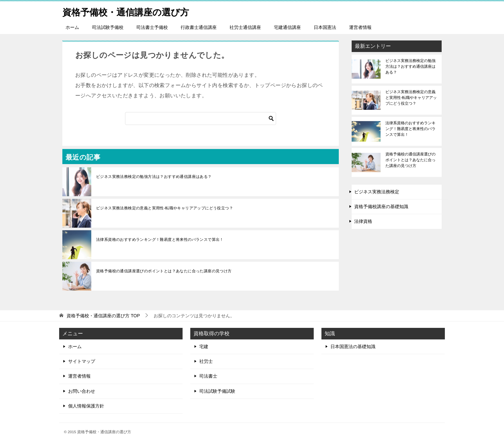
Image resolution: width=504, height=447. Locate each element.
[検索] (201, 118)
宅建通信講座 (287, 27)
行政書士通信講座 (199, 27)
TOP (103, 316)
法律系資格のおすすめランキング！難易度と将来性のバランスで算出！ (160, 240)
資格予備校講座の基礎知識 (381, 206)
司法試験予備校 (108, 27)
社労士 (206, 361)
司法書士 (208, 376)
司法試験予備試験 (217, 391)
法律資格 (363, 221)
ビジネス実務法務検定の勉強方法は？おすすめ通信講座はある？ (154, 177)
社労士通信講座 (245, 27)
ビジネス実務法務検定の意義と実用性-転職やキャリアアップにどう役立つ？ (165, 208)
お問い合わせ (82, 391)
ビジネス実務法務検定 (377, 192)
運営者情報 (360, 27)
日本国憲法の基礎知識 (353, 346)
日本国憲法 (325, 27)
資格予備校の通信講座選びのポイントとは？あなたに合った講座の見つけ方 (164, 271)
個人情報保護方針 (86, 406)
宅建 (204, 346)
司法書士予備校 (152, 27)
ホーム (72, 27)
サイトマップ (82, 361)
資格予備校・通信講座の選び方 (130, 11)
